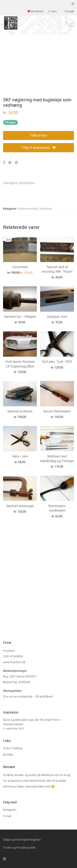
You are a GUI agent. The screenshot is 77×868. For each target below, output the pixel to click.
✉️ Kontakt (67, 12)
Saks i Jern (20, 456)
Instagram (10, 810)
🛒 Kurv (52, 12)
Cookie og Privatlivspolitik (19, 848)
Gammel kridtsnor (20, 411)
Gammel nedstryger (20, 506)
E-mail (7, 816)
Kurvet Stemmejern (57, 411)
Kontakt (8, 755)
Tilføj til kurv (39, 135)
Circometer (20, 267)
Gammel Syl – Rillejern (20, 317)
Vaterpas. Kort (57, 317)
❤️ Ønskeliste (35, 12)
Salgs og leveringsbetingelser (22, 840)
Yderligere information (19, 183)
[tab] (38, 183)
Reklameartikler (28, 209)
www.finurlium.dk (14, 662)
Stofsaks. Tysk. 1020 (57, 362)
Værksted (46, 209)
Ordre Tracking (13, 748)
